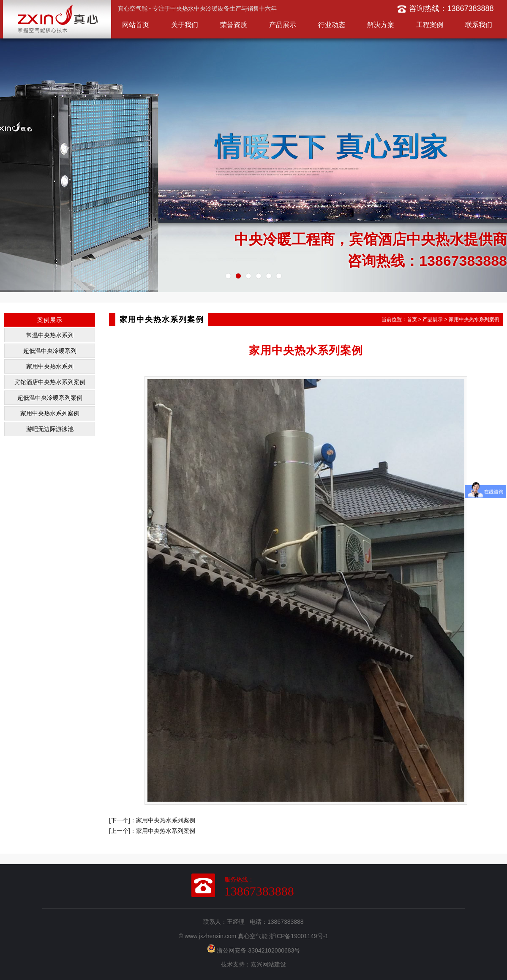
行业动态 (332, 25)
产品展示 (283, 25)
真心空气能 (253, 936)
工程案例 (430, 25)
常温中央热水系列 (50, 335)
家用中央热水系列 (50, 366)
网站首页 (136, 25)
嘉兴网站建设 (268, 964)
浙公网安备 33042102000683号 (254, 950)
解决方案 (381, 25)
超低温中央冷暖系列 (50, 351)
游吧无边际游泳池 (50, 429)
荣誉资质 (234, 25)
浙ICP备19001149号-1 (299, 936)
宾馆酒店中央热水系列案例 (50, 382)
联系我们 (479, 25)
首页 (412, 319)
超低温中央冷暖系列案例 (50, 398)
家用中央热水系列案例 (50, 413)
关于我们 (185, 25)
